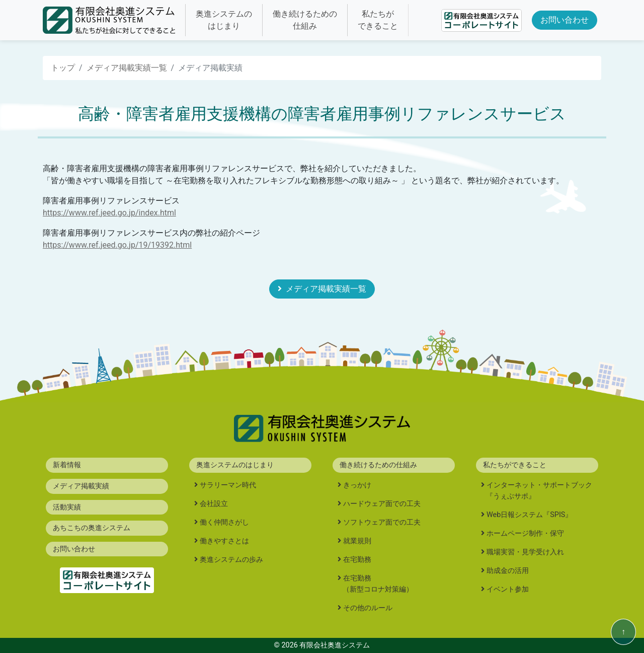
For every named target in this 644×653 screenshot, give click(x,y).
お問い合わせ (565, 20)
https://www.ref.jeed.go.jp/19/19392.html (117, 245)
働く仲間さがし (224, 522)
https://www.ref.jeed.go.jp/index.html (109, 213)
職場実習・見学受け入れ (525, 552)
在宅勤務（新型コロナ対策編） (378, 584)
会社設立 (214, 504)
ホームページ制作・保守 (525, 533)
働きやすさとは (224, 541)
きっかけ (357, 485)
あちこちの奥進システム (92, 528)
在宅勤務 (357, 560)
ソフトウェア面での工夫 (382, 522)
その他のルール (368, 608)
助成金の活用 (508, 571)
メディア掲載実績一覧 (127, 68)
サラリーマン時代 (228, 485)
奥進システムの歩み (231, 560)
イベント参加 (508, 589)
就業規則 (357, 541)
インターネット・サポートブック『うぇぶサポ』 (539, 491)
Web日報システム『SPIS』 (529, 515)
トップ (63, 68)
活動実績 (67, 507)
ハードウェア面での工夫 (382, 504)
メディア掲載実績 (81, 486)
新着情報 (67, 465)
